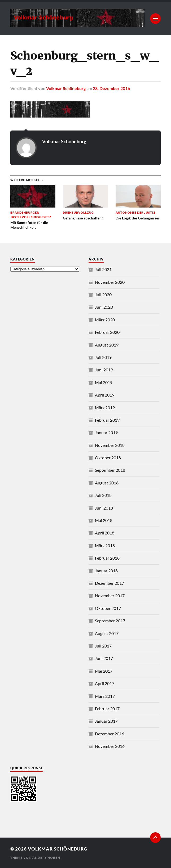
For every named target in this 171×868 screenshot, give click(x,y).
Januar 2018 (106, 571)
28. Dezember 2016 (111, 88)
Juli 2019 (103, 357)
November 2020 (110, 282)
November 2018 (110, 445)
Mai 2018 (104, 520)
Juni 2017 (104, 658)
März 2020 (105, 320)
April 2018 (105, 533)
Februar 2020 (107, 332)
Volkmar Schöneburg (66, 88)
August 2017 (107, 633)
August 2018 (107, 483)
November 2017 (110, 595)
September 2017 (110, 621)
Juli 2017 (103, 646)
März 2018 (105, 545)
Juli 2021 (103, 269)
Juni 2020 (104, 307)
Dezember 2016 (109, 734)
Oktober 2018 (108, 458)
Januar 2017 (106, 721)
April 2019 (105, 395)
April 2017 (105, 683)
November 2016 (110, 746)
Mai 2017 (104, 671)
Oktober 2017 (108, 608)
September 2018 (110, 470)
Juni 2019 (104, 370)
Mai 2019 (104, 382)
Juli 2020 (103, 294)
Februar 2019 (107, 420)
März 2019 (105, 408)
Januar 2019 (106, 432)
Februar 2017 (107, 709)
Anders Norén (46, 858)
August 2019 (107, 345)
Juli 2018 (103, 495)
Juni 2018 (104, 508)
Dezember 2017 (109, 583)
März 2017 (105, 696)
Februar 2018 (107, 558)
